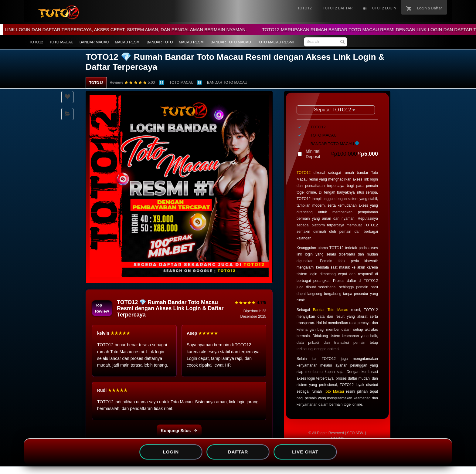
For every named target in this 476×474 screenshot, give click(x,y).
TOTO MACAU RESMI (275, 42)
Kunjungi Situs (179, 431)
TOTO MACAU (61, 42)
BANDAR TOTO (160, 42)
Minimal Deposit (342, 154)
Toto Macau (334, 391)
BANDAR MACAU (94, 42)
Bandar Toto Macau (331, 310)
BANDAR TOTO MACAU (231, 42)
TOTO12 (36, 42)
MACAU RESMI (128, 42)
